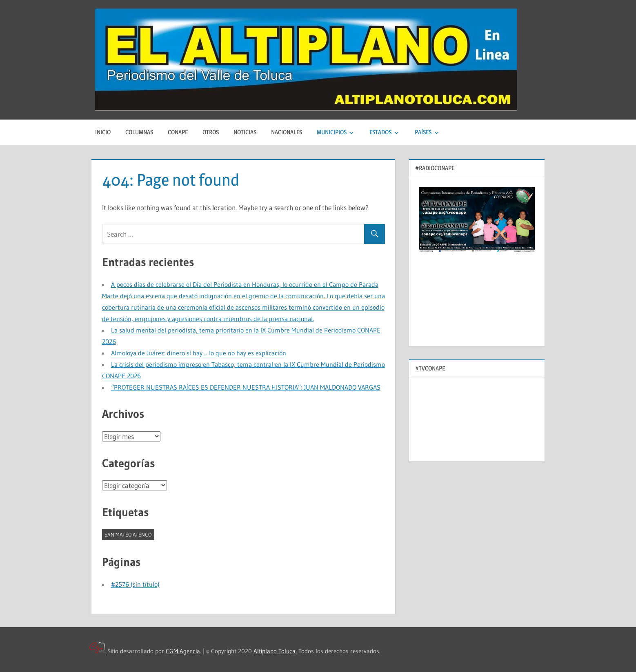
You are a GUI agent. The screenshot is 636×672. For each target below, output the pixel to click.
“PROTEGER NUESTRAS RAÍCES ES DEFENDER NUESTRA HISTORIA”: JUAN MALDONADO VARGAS (246, 387)
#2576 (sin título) (135, 584)
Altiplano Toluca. (275, 651)
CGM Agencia (183, 651)
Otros (211, 132)
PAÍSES (423, 132)
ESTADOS (380, 132)
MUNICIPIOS (332, 132)
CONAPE (178, 132)
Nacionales (287, 132)
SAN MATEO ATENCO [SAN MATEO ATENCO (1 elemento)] (128, 534)
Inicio (103, 132)
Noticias (245, 132)
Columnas (139, 132)
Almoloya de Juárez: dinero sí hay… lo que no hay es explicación (199, 353)
